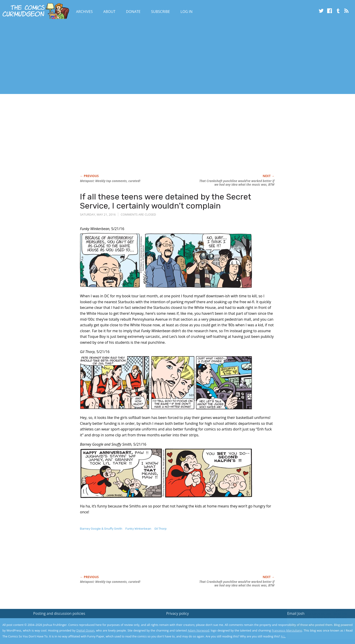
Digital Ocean (85, 630)
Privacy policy (177, 613)
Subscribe (160, 12)
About (109, 12)
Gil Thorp (161, 529)
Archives (84, 12)
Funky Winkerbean (138, 529)
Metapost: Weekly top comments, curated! (110, 181)
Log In (186, 12)
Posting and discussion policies (59, 613)
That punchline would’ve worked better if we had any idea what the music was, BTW (237, 183)
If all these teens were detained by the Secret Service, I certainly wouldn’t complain (166, 201)
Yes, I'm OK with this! (317, 627)
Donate (133, 12)
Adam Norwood (198, 630)
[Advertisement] (82, 57)
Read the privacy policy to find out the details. (315, 616)
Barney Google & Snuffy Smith (101, 529)
